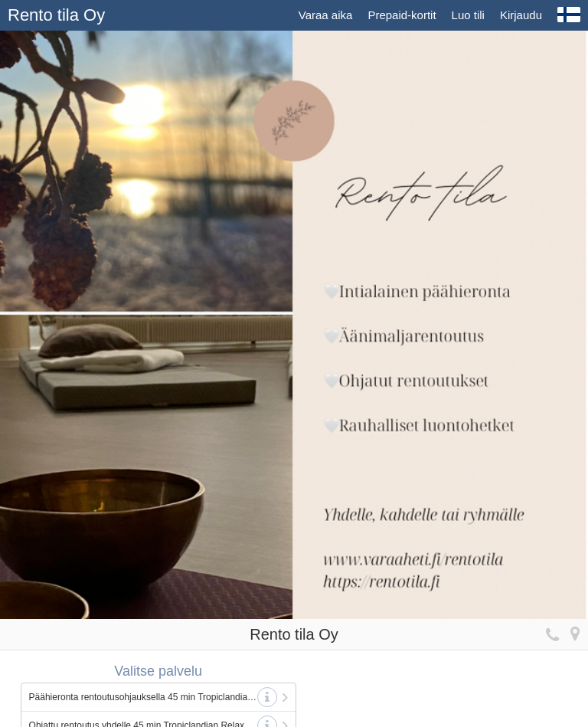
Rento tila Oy (56, 15)
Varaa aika (326, 15)
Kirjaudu (521, 15)
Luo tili (468, 15)
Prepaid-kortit (402, 15)
